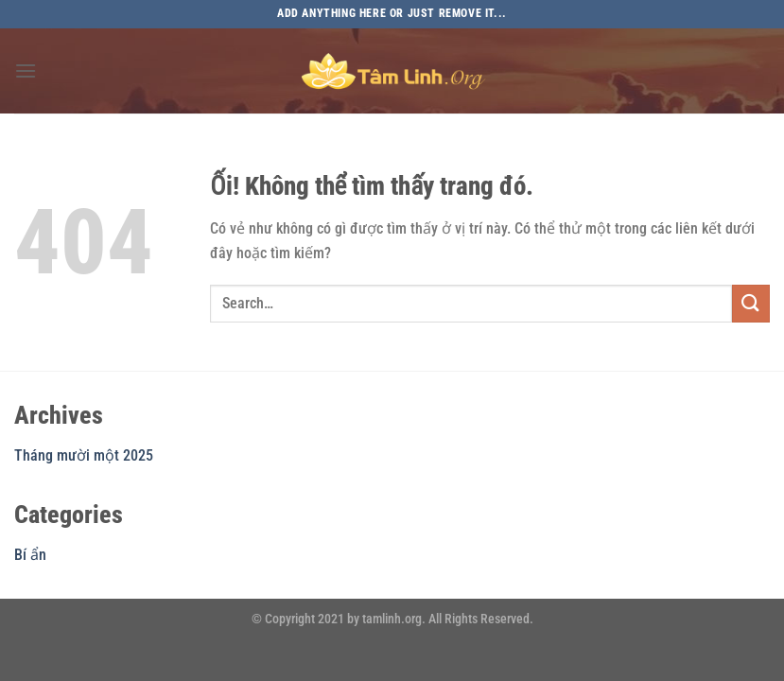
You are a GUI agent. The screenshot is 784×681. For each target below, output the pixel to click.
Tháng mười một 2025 (84, 455)
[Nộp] (751, 303)
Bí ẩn (30, 555)
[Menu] (26, 70)
